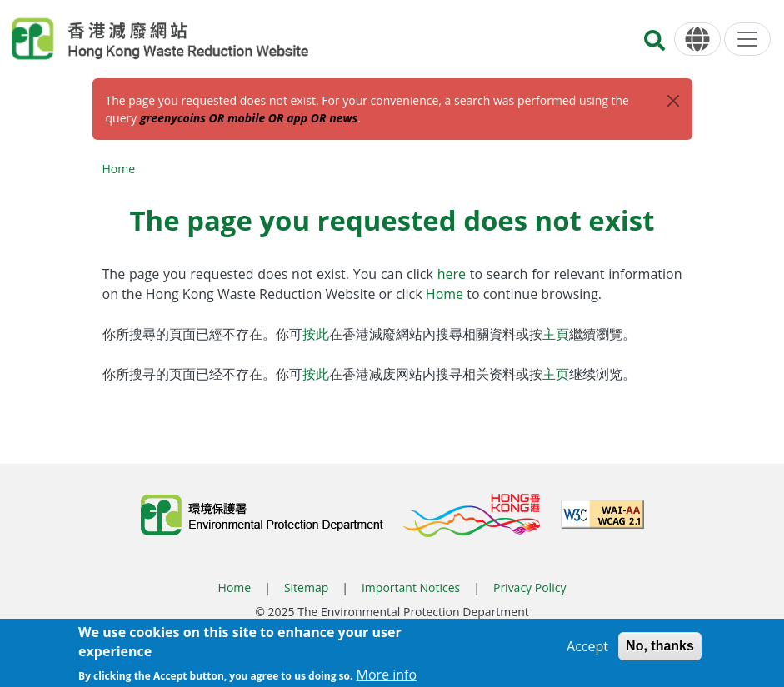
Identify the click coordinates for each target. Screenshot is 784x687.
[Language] (697, 40)
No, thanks (660, 650)
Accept (587, 650)
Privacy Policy (529, 587)
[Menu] (747, 39)
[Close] (673, 101)
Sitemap (306, 587)
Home (119, 169)
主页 (556, 374)
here (454, 274)
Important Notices (411, 587)
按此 (316, 334)
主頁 (556, 334)
